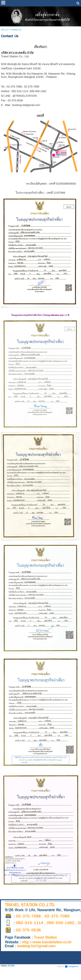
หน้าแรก (5, 30)
